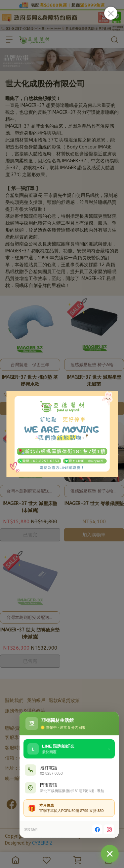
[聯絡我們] (110, 854)
